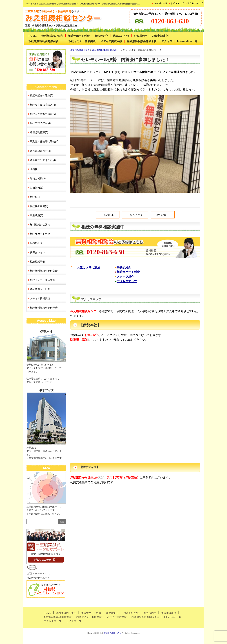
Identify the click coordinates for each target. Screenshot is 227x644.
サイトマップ (177, 3)
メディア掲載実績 (111, 41)
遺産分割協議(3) (39, 132)
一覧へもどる (135, 215)
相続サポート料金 (79, 36)
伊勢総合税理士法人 (112, 633)
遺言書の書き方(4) (40, 151)
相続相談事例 (160, 36)
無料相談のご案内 (52, 36)
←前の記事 (108, 215)
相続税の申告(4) (39, 206)
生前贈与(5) (36, 188)
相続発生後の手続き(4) (43, 105)
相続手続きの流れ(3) (42, 95)
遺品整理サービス (40, 289)
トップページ (160, 3)
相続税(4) (35, 197)
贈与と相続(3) (38, 178)
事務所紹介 (101, 36)
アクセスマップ (195, 3)
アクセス (167, 41)
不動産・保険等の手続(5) (44, 141)
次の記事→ (163, 215)
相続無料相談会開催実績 (43, 41)
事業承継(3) (36, 215)
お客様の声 (141, 36)
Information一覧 (187, 41)
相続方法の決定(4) (40, 123)
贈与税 (34, 169)
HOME (33, 36)
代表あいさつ (121, 36)
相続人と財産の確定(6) (43, 114)
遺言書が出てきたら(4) (43, 160)
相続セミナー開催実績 (82, 41)
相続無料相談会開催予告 (142, 41)
